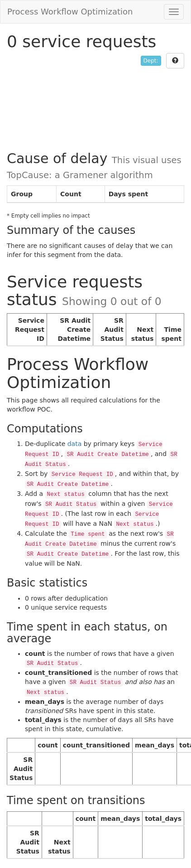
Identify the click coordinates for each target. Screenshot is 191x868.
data (75, 444)
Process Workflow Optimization (70, 12)
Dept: (151, 61)
